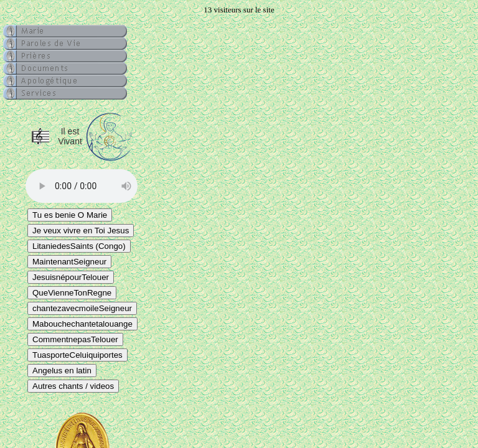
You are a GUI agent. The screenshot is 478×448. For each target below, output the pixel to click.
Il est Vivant (70, 136)
